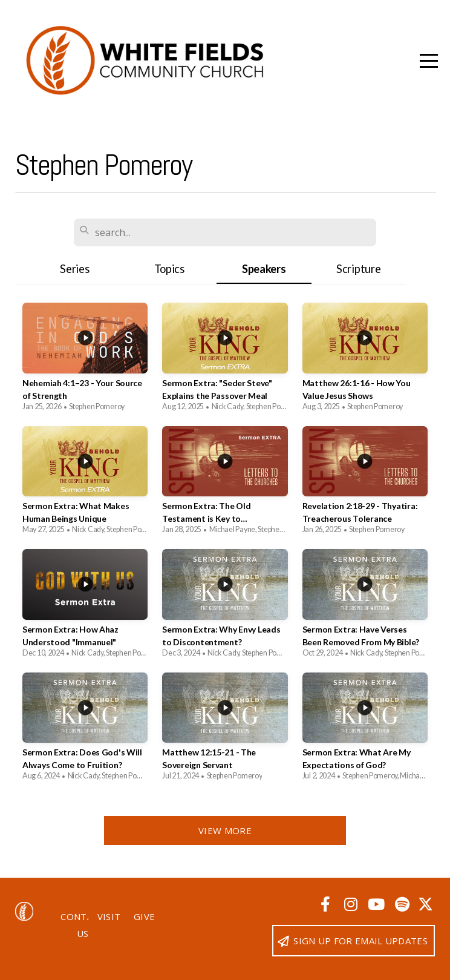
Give (144, 916)
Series (74, 269)
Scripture (358, 269)
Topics (169, 269)
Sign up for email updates (352, 941)
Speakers (264, 269)
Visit (109, 916)
